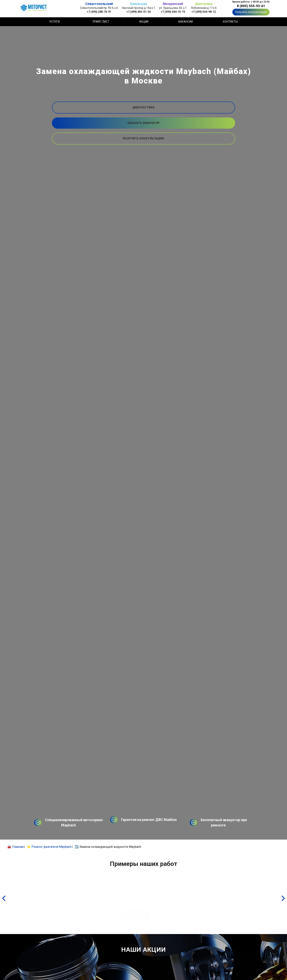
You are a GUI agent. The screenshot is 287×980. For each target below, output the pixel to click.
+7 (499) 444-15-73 (173, 12)
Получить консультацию (251, 12)
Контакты (230, 22)
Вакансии (186, 22)
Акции (144, 22)
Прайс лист (101, 22)
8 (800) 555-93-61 (251, 6)
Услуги (55, 22)
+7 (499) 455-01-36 (139, 12)
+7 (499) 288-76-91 (99, 12)
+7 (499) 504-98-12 (204, 12)
